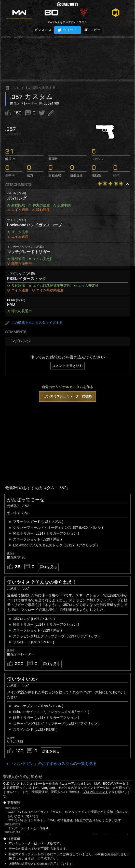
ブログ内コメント (95, 792)
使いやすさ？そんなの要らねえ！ (42, 582)
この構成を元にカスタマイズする (34, 323)
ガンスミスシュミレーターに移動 (68, 396)
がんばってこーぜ (26, 500)
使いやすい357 (22, 679)
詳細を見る (48, 567)
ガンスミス (43, 30)
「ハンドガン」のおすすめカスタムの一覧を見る (53, 764)
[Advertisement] (67, 59)
